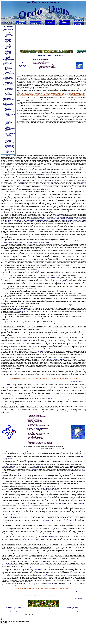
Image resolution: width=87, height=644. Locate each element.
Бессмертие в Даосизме (9, 54)
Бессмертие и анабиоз (8, 85)
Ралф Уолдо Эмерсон (76, 382)
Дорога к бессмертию (8, 29)
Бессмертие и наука (8, 63)
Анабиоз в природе (10, 66)
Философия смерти (11, 76)
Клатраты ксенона (10, 92)
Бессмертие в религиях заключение (9, 57)
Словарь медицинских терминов (9, 123)
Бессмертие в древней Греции (10, 35)
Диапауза (8, 67)
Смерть (5, 75)
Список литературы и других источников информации (11, 135)
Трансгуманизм (10, 62)
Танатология (9, 77)
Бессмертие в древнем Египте (10, 33)
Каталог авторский (11, 107)
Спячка (8, 70)
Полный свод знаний (9, 150)
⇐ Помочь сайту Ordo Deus (15, 612)
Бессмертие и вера (7, 103)
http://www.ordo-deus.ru (53, 615)
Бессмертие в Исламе (9, 47)
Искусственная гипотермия (10, 90)
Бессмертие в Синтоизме (9, 52)
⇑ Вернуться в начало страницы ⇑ (44, 608)
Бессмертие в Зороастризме (9, 49)
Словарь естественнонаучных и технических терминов (11, 118)
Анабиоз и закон (7, 98)
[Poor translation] (5, 623)
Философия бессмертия (9, 60)
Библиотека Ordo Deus (8, 105)
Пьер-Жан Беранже (64, 72)
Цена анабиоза (9, 97)
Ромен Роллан (78, 598)
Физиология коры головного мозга (10, 83)
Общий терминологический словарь (11, 114)
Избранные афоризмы (9, 131)
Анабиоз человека (10, 74)
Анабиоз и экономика (8, 96)
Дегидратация (9, 88)
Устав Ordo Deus (10, 145)
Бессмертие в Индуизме (9, 37)
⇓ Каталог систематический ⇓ (43, 612)
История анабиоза (7, 65)
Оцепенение (9, 69)
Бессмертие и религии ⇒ (72, 612)
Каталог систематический (10, 111)
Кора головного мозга (8, 79)
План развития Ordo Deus (10, 141)
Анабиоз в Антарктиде (8, 100)
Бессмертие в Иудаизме (9, 42)
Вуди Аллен (79, 592)
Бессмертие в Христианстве (9, 45)
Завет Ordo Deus (10, 146)
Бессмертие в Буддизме (9, 40)
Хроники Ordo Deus (11, 148)
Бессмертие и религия (8, 31)
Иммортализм (9, 61)
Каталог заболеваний (9, 109)
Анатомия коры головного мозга (10, 80)
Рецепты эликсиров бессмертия (11, 129)
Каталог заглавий (10, 106)
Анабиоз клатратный (9, 94)
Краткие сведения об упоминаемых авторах (10, 126)
